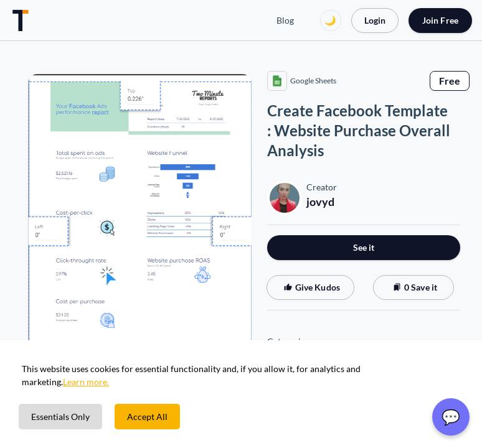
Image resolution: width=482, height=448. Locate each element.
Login (375, 20)
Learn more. (86, 382)
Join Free (440, 20)
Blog (285, 20)
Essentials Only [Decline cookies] (60, 417)
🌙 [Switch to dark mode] (330, 20)
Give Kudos (310, 287)
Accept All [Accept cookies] (147, 417)
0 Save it (413, 287)
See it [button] (364, 247)
